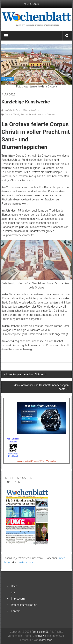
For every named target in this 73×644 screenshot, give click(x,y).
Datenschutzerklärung (24, 605)
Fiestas (24, 115)
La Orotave (50, 115)
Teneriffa (7, 79)
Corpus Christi (12, 115)
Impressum (18, 599)
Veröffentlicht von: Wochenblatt (20, 110)
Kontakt (16, 611)
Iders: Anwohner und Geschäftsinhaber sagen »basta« (41, 387)
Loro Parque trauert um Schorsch (26, 374)
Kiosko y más (25, 562)
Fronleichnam (36, 115)
